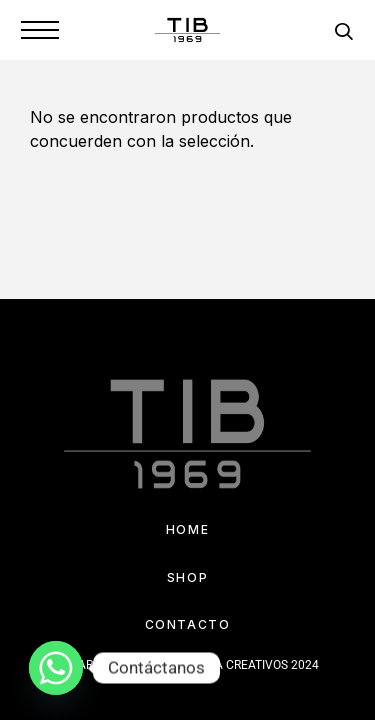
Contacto (187, 624)
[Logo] (188, 30)
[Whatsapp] (56, 668)
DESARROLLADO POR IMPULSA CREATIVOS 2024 (187, 665)
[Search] (343, 34)
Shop (187, 577)
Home (187, 529)
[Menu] (40, 30)
